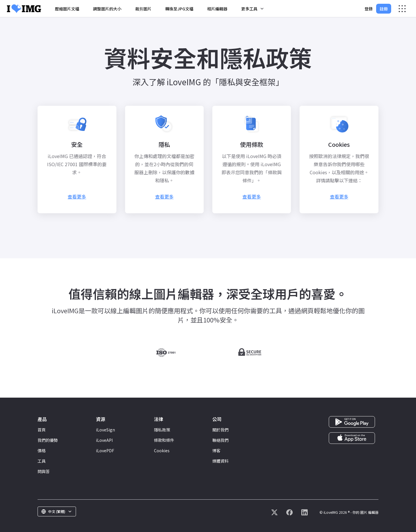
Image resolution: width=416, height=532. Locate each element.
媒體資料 (220, 461)
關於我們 (220, 430)
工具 (42, 461)
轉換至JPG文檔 (179, 9)
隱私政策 (162, 430)
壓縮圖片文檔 (67, 9)
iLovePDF (105, 451)
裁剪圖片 (143, 9)
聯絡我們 (220, 440)
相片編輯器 (217, 9)
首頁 (42, 430)
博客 (216, 451)
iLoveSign (105, 430)
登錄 (369, 9)
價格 (42, 451)
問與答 (44, 471)
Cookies (162, 451)
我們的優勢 (48, 440)
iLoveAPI (104, 440)
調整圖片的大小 (107, 9)
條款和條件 (164, 440)
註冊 (384, 9)
